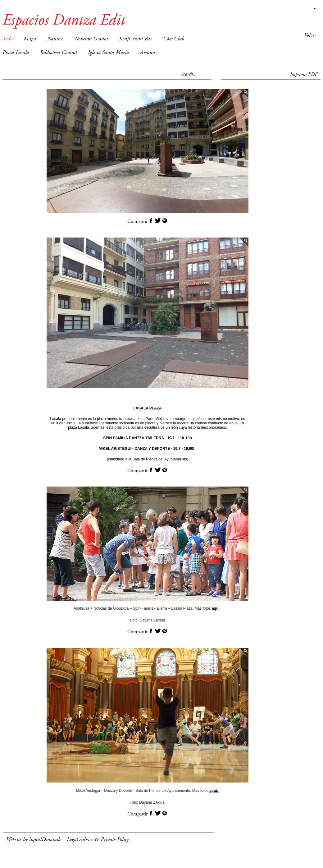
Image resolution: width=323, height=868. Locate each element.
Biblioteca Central (58, 53)
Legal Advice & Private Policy (98, 840)
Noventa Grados (91, 39)
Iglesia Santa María (108, 53)
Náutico (55, 39)
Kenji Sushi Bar (135, 39)
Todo (7, 39)
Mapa (30, 39)
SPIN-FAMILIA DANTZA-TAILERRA (134, 438)
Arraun (148, 53)
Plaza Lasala (16, 53)
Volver (310, 35)
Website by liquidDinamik (33, 840)
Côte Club (174, 39)
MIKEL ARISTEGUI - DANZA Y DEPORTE (134, 449)
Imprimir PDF (304, 75)
